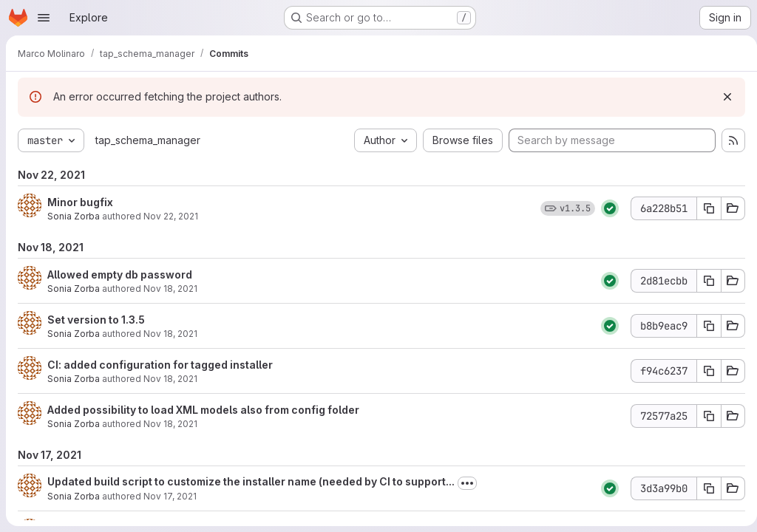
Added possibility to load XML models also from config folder (203, 410)
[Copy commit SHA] (703, 208)
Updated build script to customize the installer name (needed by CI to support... (251, 481)
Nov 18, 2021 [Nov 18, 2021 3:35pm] (170, 289)
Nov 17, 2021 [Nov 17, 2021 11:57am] (170, 496)
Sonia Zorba (74, 216)
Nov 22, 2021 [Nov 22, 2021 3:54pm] (171, 216)
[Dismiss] (722, 97)
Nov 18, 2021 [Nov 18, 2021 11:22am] (170, 334)
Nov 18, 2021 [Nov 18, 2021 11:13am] (170, 424)
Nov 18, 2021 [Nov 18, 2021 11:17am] (170, 379)
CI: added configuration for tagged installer (160, 365)
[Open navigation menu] (44, 18)
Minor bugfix (80, 202)
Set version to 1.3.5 (96, 320)
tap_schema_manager (148, 140)
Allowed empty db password (120, 274)
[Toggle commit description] (467, 483)
